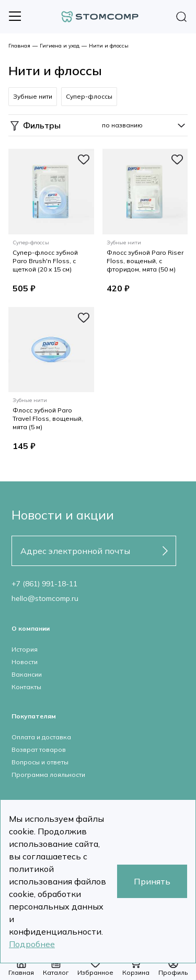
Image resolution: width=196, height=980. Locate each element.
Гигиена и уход (60, 46)
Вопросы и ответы (40, 762)
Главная (19, 46)
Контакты (26, 687)
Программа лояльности (48, 775)
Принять (152, 881)
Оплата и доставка (41, 737)
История (25, 649)
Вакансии (27, 674)
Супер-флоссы (89, 96)
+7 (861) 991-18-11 (44, 584)
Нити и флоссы (109, 46)
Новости (25, 662)
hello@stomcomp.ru (45, 598)
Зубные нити (33, 96)
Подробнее (32, 944)
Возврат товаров (39, 749)
